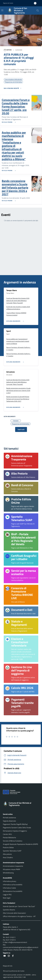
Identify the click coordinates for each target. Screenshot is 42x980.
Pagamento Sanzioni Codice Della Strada (17, 828)
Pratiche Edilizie (8, 847)
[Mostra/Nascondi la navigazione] (2, 10)
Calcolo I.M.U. (7, 834)
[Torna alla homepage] (21, 804)
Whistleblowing (8, 873)
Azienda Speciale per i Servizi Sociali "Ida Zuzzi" (19, 906)
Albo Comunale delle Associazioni (14, 913)
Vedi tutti (21, 429)
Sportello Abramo (9, 910)
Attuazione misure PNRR (11, 869)
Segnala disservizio (9, 821)
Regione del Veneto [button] (8, 3)
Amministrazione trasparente (13, 866)
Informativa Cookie (9, 888)
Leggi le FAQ (7, 895)
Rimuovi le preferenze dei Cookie (14, 971)
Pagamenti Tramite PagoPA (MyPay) (15, 824)
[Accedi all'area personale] (36, 3)
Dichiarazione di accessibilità (13, 891)
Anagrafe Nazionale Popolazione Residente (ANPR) (20, 844)
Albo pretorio (7, 854)
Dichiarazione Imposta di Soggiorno (15, 831)
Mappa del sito (8, 966)
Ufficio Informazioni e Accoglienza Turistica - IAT (19, 916)
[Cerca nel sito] (38, 10)
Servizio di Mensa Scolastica (13, 841)
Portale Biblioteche (9, 838)
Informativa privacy (10, 881)
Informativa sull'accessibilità (13, 885)
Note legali (7, 898)
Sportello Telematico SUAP (12, 851)
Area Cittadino (8, 857)
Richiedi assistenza (9, 818)
